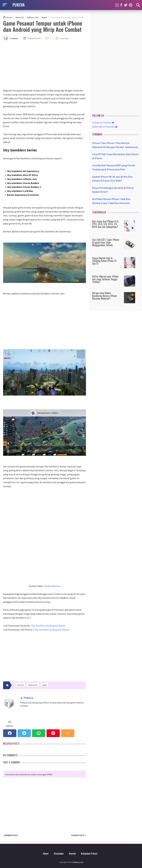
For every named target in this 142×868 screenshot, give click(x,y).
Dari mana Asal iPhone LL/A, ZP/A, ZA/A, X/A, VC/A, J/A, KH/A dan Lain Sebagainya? (105, 224)
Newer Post (11, 835)
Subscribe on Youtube (105, 127)
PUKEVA (19, 5)
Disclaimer (59, 853)
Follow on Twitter (103, 123)
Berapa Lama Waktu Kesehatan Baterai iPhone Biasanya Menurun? (104, 296)
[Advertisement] (45, 65)
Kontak (72, 853)
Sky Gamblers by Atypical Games (49, 626)
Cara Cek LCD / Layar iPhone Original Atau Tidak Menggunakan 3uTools (106, 242)
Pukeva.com (78, 862)
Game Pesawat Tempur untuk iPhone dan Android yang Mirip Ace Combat (43, 26)
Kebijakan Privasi (89, 853)
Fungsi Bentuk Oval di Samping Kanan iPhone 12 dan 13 (104, 261)
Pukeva (28, 698)
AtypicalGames (53, 586)
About (46, 853)
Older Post (79, 835)
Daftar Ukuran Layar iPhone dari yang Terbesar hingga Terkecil (105, 279)
